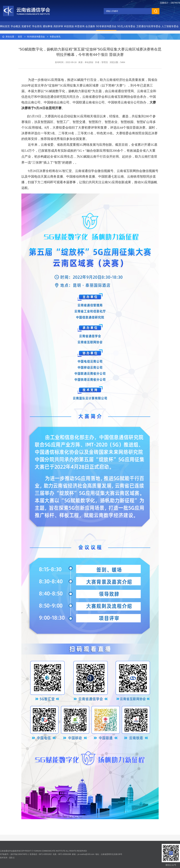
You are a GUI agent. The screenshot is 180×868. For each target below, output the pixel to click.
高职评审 (58, 26)
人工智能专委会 (170, 26)
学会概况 (16, 26)
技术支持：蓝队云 (7, 858)
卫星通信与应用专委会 (148, 26)
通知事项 (48, 26)
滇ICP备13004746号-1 (20, 854)
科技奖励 (69, 26)
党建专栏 (26, 26)
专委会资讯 (55, 37)
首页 (20, 37)
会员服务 (90, 26)
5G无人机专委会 (126, 26)
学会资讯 (37, 26)
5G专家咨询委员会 (106, 26)
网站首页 (5, 26)
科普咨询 (80, 26)
